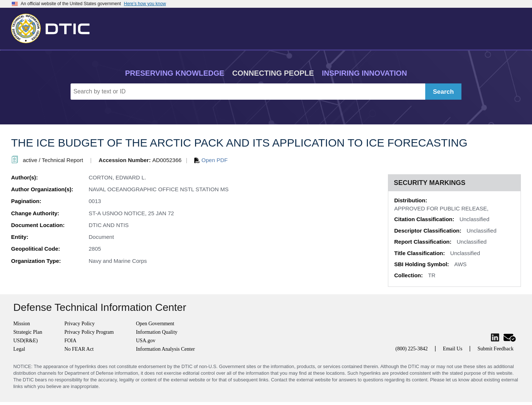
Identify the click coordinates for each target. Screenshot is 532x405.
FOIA (70, 341)
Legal (19, 349)
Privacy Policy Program (89, 332)
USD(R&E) (25, 341)
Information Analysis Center (165, 349)
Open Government (155, 324)
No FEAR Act (79, 349)
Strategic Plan (28, 332)
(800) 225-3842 (412, 349)
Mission (22, 324)
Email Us (453, 349)
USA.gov (146, 341)
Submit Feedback (495, 349)
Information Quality (157, 332)
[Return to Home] (54, 27)
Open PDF (211, 160)
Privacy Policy (79, 324)
